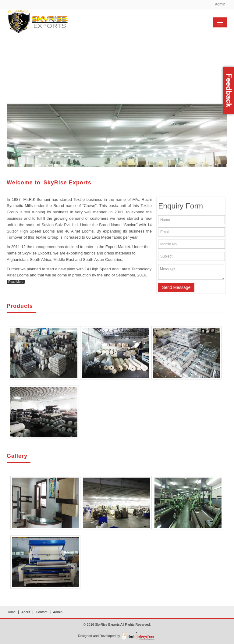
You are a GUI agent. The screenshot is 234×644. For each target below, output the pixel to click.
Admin (220, 4)
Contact (41, 612)
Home (11, 612)
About (26, 612)
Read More (16, 282)
